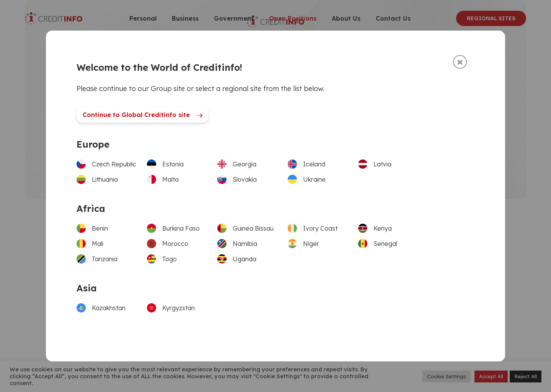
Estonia (173, 164)
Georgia (245, 164)
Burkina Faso (181, 228)
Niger (311, 244)
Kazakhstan (109, 308)
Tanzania (105, 259)
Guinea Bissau (253, 228)
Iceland (314, 164)
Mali (98, 244)
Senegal (385, 244)
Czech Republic (114, 164)
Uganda (245, 259)
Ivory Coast (320, 228)
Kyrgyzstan (179, 308)
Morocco (175, 244)
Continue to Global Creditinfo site (143, 115)
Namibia (245, 244)
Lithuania (105, 179)
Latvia (382, 164)
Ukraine (314, 179)
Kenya (383, 228)
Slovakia (245, 179)
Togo (170, 259)
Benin (100, 228)
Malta (170, 179)
